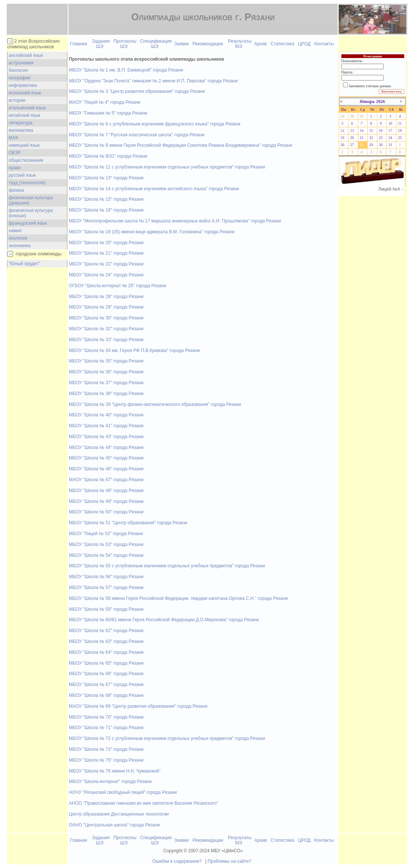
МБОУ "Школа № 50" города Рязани (106, 512)
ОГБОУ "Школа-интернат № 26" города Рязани (118, 286)
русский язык (22, 175)
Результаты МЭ (240, 44)
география (19, 78)
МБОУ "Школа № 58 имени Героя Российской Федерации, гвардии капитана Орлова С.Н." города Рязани (178, 598)
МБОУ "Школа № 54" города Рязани (106, 555)
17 (390, 130)
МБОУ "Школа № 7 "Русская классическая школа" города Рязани (137, 135)
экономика (20, 246)
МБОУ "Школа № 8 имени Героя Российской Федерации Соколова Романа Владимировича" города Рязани (180, 145)
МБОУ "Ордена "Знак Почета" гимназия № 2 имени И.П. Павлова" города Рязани (153, 81)
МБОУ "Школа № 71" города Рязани (106, 728)
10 (390, 123)
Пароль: (347, 72)
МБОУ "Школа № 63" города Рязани (106, 641)
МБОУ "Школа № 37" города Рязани (106, 383)
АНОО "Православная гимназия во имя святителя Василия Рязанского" (144, 803)
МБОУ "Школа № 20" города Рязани (106, 243)
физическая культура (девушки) (31, 200)
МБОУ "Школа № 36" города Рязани (106, 372)
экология (18, 238)
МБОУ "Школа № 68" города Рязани (106, 695)
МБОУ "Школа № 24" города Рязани (106, 275)
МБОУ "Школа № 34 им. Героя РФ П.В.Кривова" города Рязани (134, 350)
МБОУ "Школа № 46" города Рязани (106, 469)
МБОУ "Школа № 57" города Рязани (106, 588)
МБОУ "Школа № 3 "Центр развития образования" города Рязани (137, 91)
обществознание (26, 160)
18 (400, 130)
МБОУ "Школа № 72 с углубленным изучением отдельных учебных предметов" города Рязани (167, 738)
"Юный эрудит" (24, 264)
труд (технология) (27, 183)
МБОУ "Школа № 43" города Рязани (106, 437)
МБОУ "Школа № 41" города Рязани (106, 426)
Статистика (282, 44)
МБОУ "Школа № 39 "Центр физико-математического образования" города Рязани (155, 404)
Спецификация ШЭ (156, 44)
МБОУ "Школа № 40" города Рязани (106, 415)
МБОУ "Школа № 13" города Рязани (106, 178)
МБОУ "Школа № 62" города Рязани (106, 631)
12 (342, 130)
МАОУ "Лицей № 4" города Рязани (105, 102)
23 (381, 138)
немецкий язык (24, 145)
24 (390, 138)
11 (400, 123)
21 (362, 138)
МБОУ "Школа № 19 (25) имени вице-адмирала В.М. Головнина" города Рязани (152, 232)
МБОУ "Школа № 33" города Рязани (106, 340)
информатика (23, 85)
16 (381, 130)
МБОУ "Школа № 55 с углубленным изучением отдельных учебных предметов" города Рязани (167, 566)
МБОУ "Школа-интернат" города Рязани (110, 781)
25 (400, 138)
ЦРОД (304, 44)
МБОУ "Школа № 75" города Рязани (106, 760)
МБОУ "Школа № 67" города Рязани (106, 685)
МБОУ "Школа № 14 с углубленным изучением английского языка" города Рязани (154, 189)
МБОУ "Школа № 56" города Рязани (106, 577)
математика (21, 130)
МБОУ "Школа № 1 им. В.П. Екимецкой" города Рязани (126, 70)
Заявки (182, 44)
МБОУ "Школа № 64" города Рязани (106, 652)
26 (342, 145)
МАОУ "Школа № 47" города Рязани (106, 480)
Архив (261, 44)
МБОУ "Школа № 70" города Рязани (106, 717)
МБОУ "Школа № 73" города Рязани (106, 749)
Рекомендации (208, 44)
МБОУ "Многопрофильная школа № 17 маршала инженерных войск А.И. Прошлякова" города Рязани (175, 221)
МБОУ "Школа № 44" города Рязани (106, 447)
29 (342, 116)
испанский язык (25, 93)
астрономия (21, 63)
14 (362, 130)
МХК (13, 138)
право (15, 168)
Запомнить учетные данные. (370, 86)
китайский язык (25, 115)
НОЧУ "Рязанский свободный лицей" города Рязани (123, 792)
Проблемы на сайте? (230, 861)
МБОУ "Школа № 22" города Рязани (106, 264)
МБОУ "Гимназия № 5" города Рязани (108, 113)
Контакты (324, 44)
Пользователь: (352, 61)
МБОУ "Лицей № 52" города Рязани (106, 534)
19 (342, 138)
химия (15, 231)
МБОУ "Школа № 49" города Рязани (106, 501)
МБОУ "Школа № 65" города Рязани (106, 663)
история (17, 100)
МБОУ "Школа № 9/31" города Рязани (108, 156)
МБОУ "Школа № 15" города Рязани (106, 199)
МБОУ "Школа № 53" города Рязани (106, 544)
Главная (79, 44)
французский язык (28, 223)
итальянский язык (27, 108)
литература (21, 123)
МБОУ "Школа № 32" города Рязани (106, 329)
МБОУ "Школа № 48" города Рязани (106, 491)
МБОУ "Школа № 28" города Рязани (106, 297)
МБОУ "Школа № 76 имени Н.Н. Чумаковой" (115, 771)
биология (18, 70)
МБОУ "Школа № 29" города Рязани (106, 307)
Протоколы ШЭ (125, 44)
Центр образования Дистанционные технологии (119, 814)
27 (352, 145)
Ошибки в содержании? (177, 861)
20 (352, 138)
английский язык (26, 55)
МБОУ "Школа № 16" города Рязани (106, 210)
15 (371, 130)
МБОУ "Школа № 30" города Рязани (106, 318)
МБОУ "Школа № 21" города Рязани (106, 253)
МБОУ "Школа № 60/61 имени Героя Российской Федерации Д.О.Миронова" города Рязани (164, 620)
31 (362, 116)
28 (362, 145)
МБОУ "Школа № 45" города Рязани (106, 458)
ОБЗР (15, 153)
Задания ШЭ (101, 44)
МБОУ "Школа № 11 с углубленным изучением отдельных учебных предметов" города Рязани (167, 167)
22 (371, 138)
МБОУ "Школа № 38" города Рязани (106, 394)
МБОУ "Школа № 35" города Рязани (106, 361)
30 (352, 116)
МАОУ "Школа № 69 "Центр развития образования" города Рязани (138, 706)
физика (16, 190)
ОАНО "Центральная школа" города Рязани (114, 825)
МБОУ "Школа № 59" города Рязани (106, 609)
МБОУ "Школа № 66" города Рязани (106, 674)
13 (352, 130)
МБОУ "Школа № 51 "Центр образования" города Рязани (128, 523)
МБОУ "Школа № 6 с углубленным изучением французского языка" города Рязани (155, 124)
